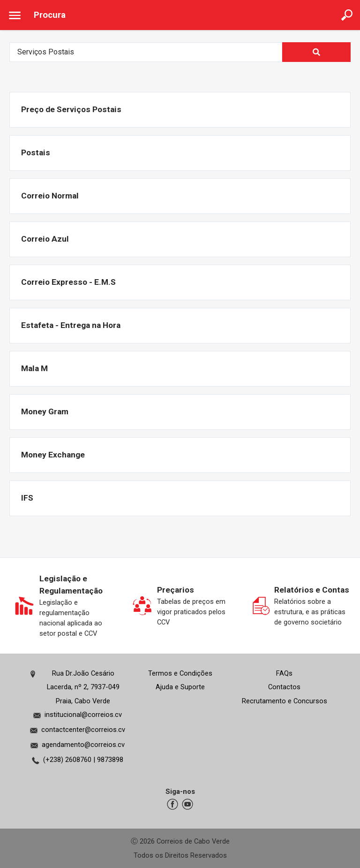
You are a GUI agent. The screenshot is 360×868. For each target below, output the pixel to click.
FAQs (284, 673)
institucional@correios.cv (83, 715)
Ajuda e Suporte (180, 687)
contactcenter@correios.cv (83, 730)
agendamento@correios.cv (83, 745)
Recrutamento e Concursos (285, 701)
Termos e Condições (180, 673)
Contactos (284, 687)
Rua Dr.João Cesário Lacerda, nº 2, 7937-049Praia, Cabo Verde (83, 687)
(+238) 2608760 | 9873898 (83, 760)
